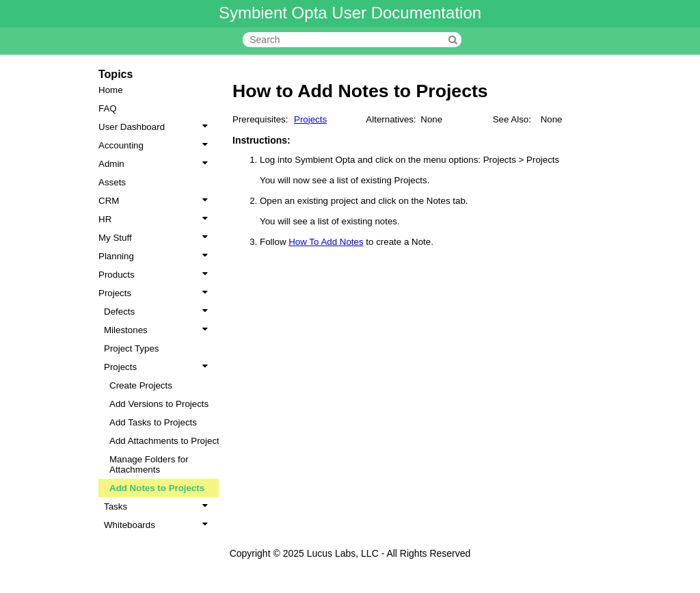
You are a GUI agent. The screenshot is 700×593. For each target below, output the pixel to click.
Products (156, 275)
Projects (156, 293)
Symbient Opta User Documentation (350, 13)
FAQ (108, 108)
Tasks (159, 506)
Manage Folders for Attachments (149, 464)
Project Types (132, 348)
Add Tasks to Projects (153, 422)
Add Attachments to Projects (166, 441)
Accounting (156, 145)
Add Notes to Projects (157, 488)
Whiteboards (159, 525)
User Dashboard (156, 127)
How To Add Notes (326, 242)
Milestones (159, 330)
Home (111, 90)
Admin (156, 164)
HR (156, 219)
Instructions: (261, 140)
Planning (156, 256)
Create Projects (141, 385)
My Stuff (156, 238)
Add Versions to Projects (159, 404)
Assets (112, 182)
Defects (159, 312)
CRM (156, 201)
